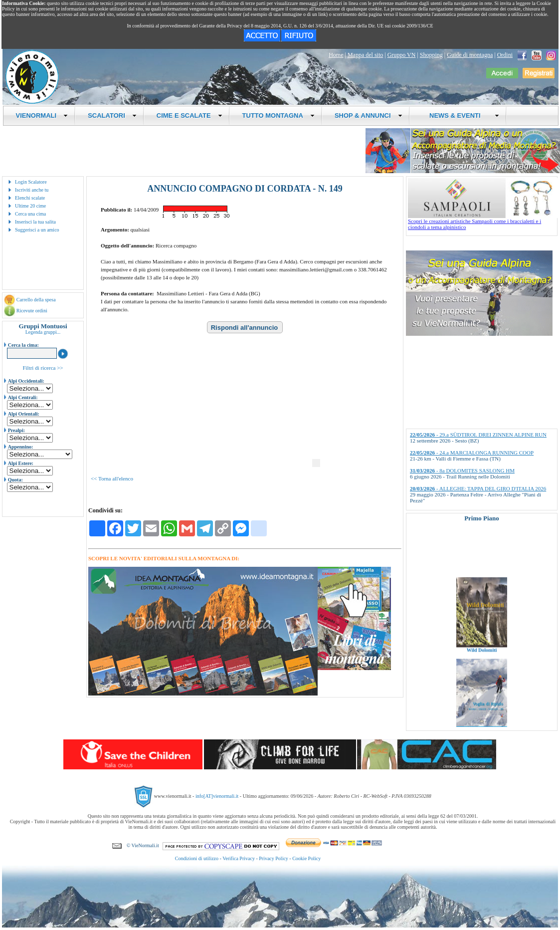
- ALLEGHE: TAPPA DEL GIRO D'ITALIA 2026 (478, 488)
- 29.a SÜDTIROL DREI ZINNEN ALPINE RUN (478, 435)
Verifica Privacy (239, 858)
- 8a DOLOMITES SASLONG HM (462, 470)
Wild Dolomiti (482, 656)
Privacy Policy (274, 858)
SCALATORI (112, 116)
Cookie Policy (306, 858)
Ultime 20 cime (30, 206)
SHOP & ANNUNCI (369, 116)
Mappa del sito (365, 55)
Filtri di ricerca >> (43, 368)
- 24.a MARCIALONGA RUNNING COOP (472, 453)
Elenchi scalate (30, 198)
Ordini (505, 55)
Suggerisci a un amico (37, 230)
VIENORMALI (42, 116)
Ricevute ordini (32, 311)
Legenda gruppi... (43, 332)
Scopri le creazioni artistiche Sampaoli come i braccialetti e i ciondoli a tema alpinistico (483, 222)
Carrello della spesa (36, 300)
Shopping (431, 55)
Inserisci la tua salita (35, 222)
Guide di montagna (470, 55)
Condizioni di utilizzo (197, 858)
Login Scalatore (31, 182)
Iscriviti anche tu (32, 190)
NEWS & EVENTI (461, 116)
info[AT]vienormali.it (217, 796)
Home (336, 55)
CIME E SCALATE (189, 116)
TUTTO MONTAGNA (279, 116)
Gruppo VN (402, 55)
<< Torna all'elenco (112, 478)
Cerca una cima (30, 214)
